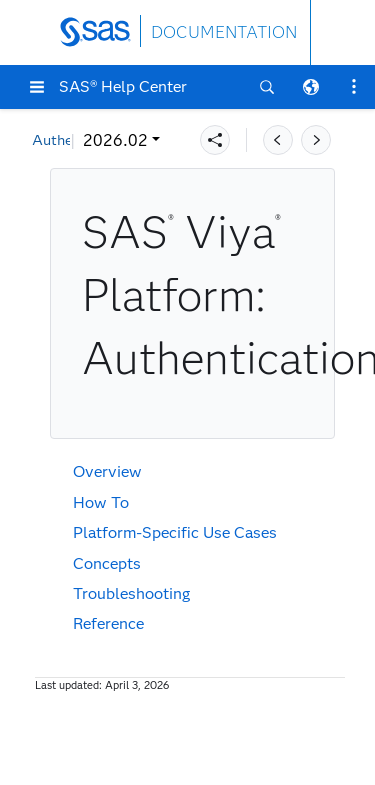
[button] (37, 87)
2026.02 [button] (77, 140)
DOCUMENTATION (224, 32)
